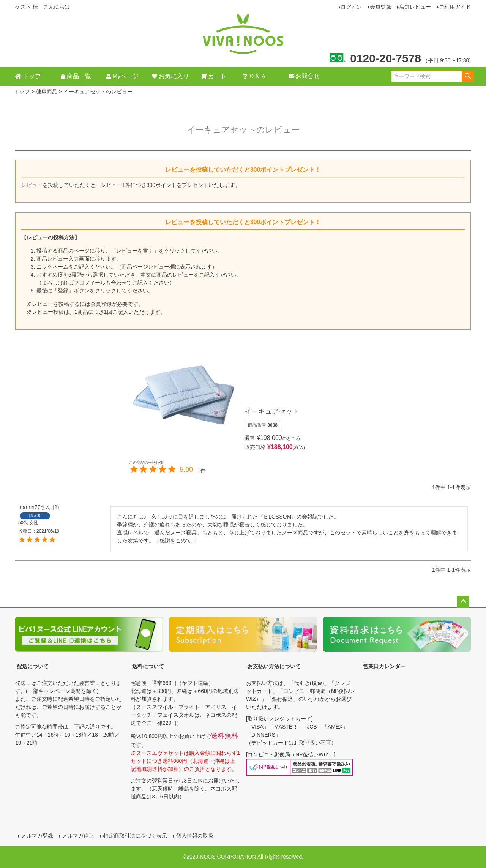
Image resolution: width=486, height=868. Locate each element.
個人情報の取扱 (195, 836)
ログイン (351, 7)
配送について (33, 666)
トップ (22, 92)
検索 (468, 76)
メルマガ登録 (37, 836)
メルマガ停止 (78, 836)
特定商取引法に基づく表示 (135, 836)
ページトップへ (463, 602)
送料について (148, 666)
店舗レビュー (415, 7)
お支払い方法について (274, 666)
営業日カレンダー (384, 666)
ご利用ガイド (455, 7)
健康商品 (47, 92)
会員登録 (380, 7)
